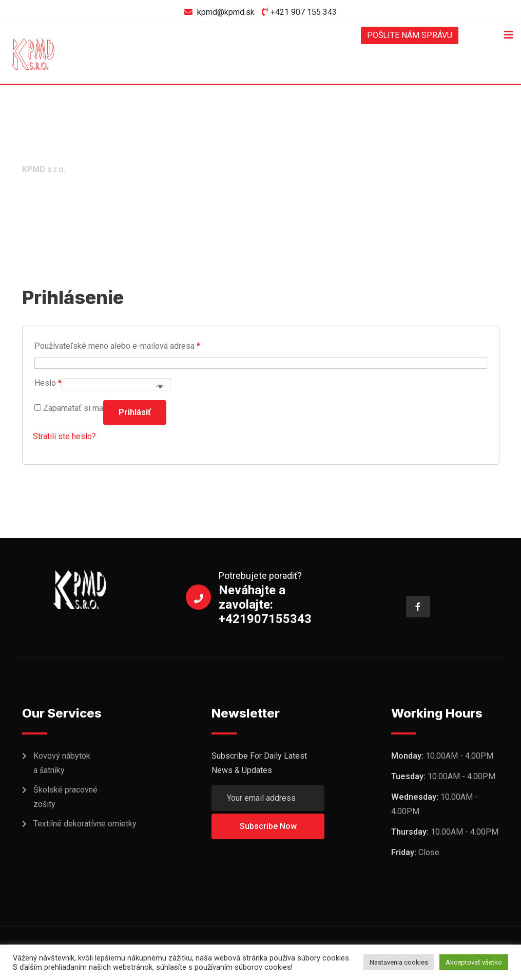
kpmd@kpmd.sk (226, 12)
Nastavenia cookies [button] (399, 962)
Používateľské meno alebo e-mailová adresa (117, 346)
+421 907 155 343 (304, 12)
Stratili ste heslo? (64, 436)
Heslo (48, 383)
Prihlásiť (135, 412)
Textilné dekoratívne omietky (85, 824)
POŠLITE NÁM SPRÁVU (409, 35)
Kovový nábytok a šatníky (62, 763)
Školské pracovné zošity (65, 797)
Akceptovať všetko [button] (474, 962)
